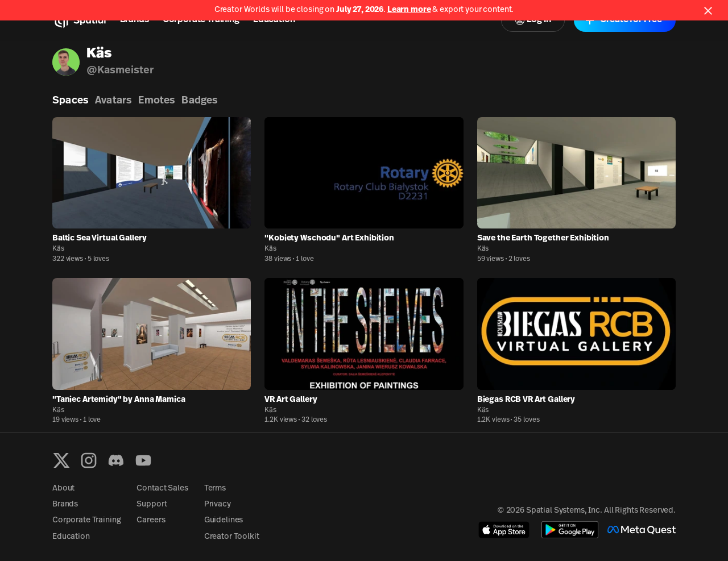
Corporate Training (201, 20)
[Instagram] (89, 460)
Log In (533, 20)
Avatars (113, 101)
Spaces (70, 101)
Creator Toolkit (232, 537)
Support (152, 504)
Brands (135, 20)
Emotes (156, 101)
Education (274, 20)
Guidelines (224, 520)
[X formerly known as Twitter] (61, 460)
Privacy (218, 504)
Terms (215, 489)
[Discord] (116, 460)
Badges (199, 101)
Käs (58, 249)
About (63, 489)
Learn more (409, 10)
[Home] (79, 20)
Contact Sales (162, 489)
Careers (151, 520)
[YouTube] (143, 460)
